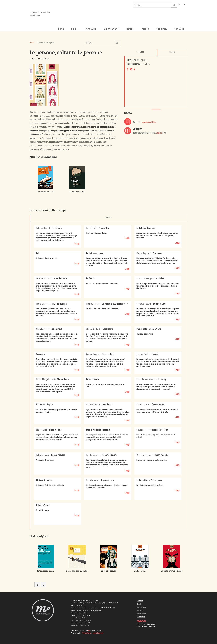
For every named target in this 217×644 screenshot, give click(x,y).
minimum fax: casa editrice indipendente (40, 14)
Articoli (108, 218)
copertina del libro (149, 122)
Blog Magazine (141, 607)
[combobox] (152, 5)
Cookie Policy (141, 617)
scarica (159, 133)
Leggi (77, 244)
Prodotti (32, 43)
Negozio (139, 604)
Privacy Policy (141, 614)
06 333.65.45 (141, 624)
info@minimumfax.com (148, 627)
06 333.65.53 (152, 624)
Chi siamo (140, 601)
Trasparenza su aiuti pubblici (80, 625)
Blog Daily (140, 610)
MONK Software (97, 631)
